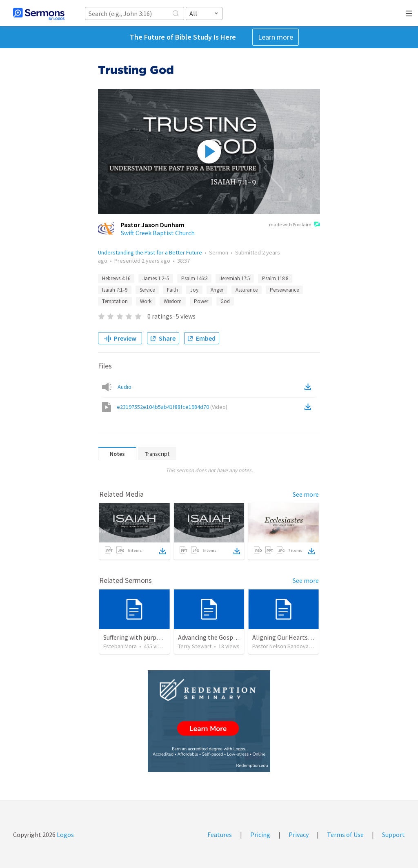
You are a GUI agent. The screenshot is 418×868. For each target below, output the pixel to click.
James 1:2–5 (156, 278)
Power (201, 301)
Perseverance (284, 290)
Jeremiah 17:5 (235, 278)
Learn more (276, 37)
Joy (194, 290)
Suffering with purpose (135, 637)
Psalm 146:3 (194, 278)
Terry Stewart (195, 646)
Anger (217, 290)
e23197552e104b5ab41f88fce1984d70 (172, 407)
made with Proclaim (295, 225)
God (225, 301)
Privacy (299, 835)
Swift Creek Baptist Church (158, 233)
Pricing (260, 835)
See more (306, 494)
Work (146, 301)
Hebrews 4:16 (116, 278)
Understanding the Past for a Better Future (150, 252)
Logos (65, 835)
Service (147, 290)
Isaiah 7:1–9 (115, 290)
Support (394, 835)
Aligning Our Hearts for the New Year (303, 637)
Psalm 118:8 (275, 278)
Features (220, 835)
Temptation (115, 301)
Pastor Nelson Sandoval (281, 646)
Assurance (247, 290)
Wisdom (173, 301)
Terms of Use (345, 835)
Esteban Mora (120, 646)
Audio (125, 387)
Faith (172, 290)
